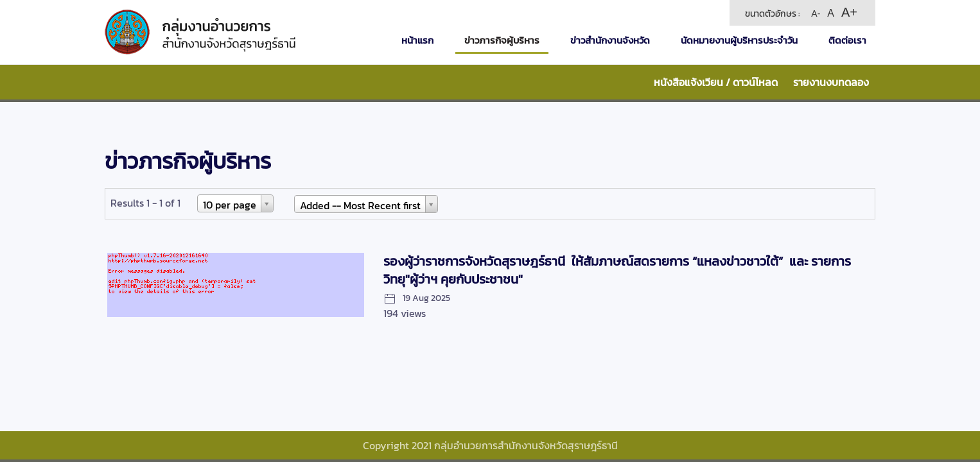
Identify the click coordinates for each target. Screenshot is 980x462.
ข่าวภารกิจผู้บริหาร (502, 40)
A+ (849, 12)
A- (816, 13)
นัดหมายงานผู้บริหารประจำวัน (739, 40)
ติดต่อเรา (847, 40)
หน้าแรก (417, 40)
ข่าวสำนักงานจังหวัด (610, 40)
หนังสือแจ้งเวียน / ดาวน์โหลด (716, 82)
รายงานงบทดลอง (831, 82)
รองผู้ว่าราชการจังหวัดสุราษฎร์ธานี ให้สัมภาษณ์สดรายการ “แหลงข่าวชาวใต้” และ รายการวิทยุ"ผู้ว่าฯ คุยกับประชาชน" (617, 270)
